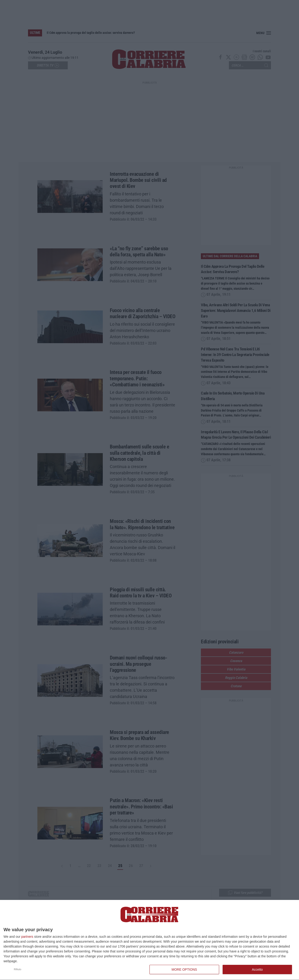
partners (27, 937)
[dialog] (149, 940)
